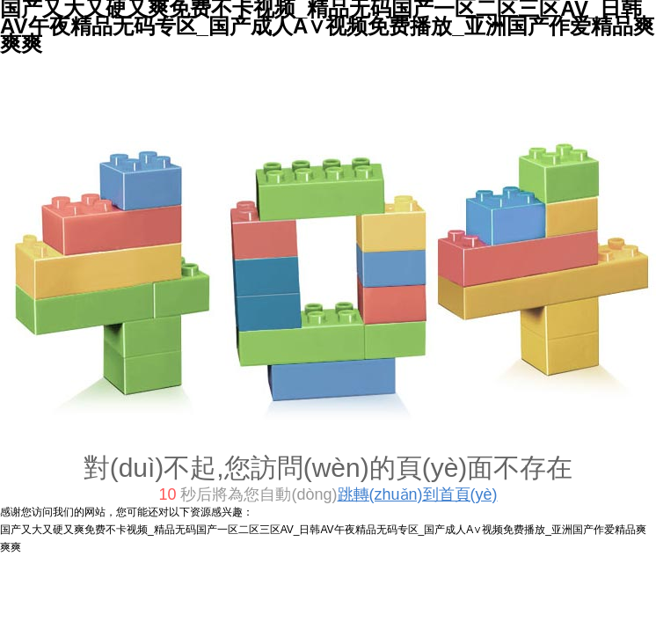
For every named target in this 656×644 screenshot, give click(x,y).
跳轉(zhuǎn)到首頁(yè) (418, 494)
